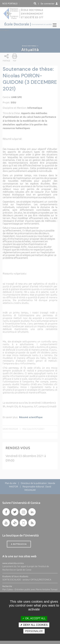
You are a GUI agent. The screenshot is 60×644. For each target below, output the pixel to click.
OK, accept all (34, 618)
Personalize (34, 631)
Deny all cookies (34, 625)
